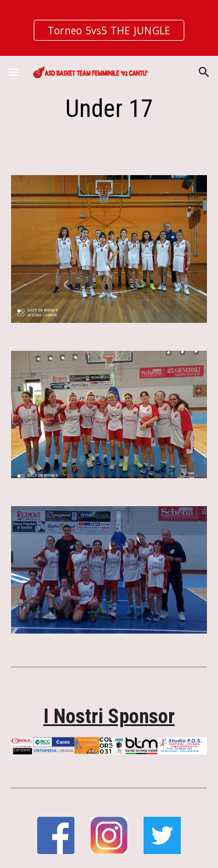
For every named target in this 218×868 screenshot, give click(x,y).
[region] (109, 28)
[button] (14, 72)
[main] (109, 109)
